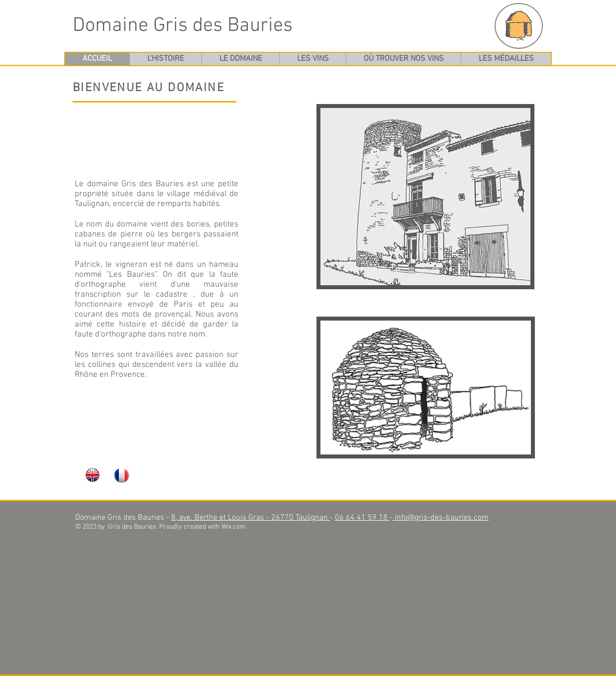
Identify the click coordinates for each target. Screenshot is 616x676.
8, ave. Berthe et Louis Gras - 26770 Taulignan (251, 518)
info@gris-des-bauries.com (441, 518)
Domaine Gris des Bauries (183, 26)
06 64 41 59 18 (362, 518)
